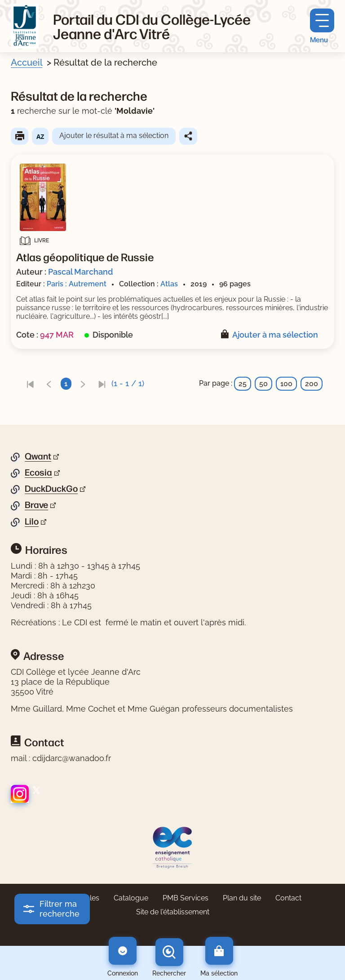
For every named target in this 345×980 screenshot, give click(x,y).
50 (263, 384)
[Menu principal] (322, 26)
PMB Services (186, 898)
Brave (36, 505)
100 (286, 384)
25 (243, 384)
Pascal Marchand (80, 272)
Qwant (38, 456)
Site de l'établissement (173, 912)
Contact (288, 898)
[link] (30, 384)
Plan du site (242, 898)
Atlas (169, 284)
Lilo (32, 521)
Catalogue (131, 898)
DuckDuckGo (51, 489)
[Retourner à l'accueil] (25, 26)
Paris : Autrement (77, 284)
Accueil (27, 62)
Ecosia (38, 472)
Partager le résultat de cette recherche (188, 136)
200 (312, 384)
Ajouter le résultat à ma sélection (114, 136)
